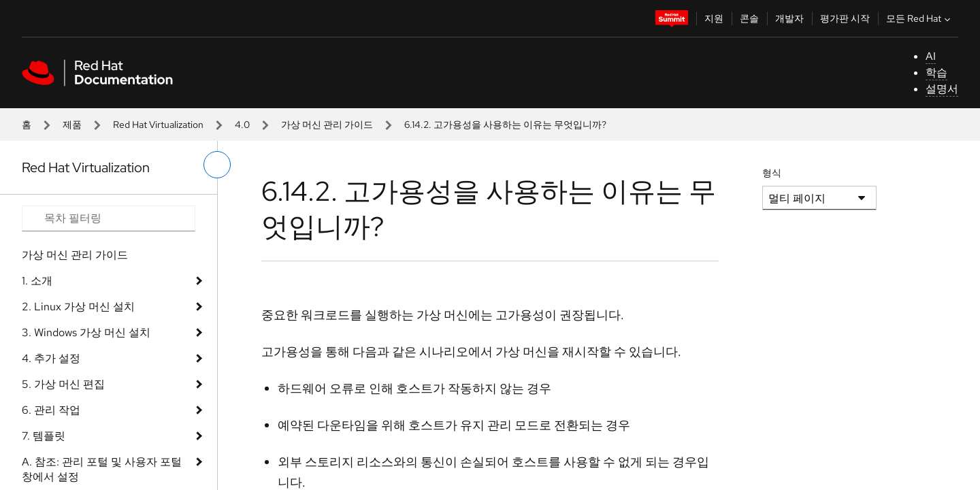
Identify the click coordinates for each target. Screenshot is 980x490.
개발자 (789, 18)
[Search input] (109, 218)
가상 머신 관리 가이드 (327, 125)
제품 (72, 125)
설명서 (942, 89)
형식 (772, 173)
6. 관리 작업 (51, 410)
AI (931, 56)
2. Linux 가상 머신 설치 (78, 307)
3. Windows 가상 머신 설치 (86, 332)
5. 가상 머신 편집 (63, 384)
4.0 (242, 125)
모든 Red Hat (920, 18)
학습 (936, 72)
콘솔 (749, 18)
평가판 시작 (845, 18)
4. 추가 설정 (51, 358)
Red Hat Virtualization (158, 125)
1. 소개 (37, 281)
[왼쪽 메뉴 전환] (217, 165)
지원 (714, 18)
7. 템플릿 (44, 436)
